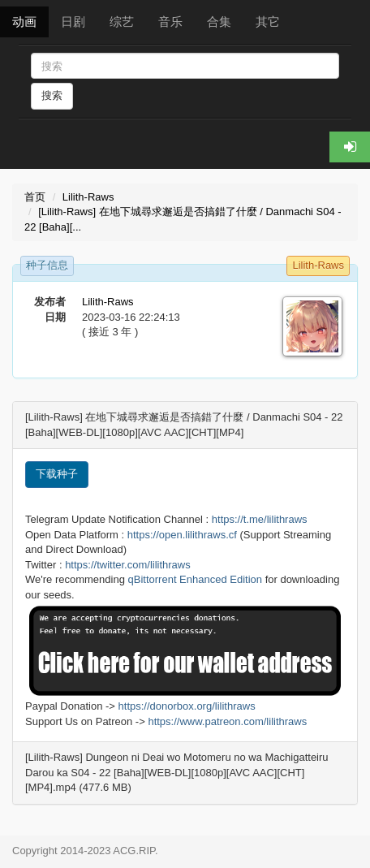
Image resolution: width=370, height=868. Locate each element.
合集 (219, 22)
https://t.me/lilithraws (260, 519)
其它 (268, 22)
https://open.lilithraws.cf (182, 535)
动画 (24, 22)
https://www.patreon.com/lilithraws (227, 721)
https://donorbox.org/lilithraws (187, 706)
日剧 (73, 22)
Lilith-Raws (88, 197)
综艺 (122, 22)
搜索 (52, 95)
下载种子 (57, 474)
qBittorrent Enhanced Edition (196, 579)
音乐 (170, 22)
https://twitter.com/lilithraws (128, 565)
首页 (35, 197)
